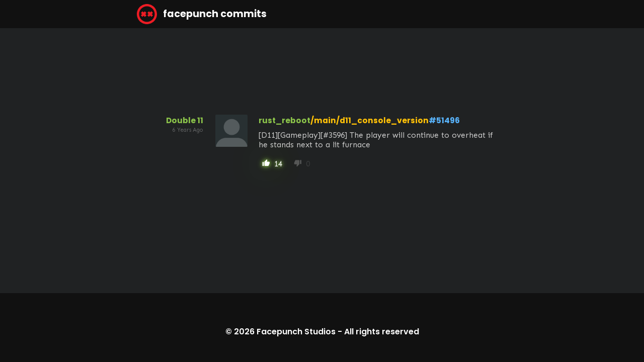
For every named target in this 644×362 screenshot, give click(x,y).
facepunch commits (202, 14)
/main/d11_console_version (370, 120)
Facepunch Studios (296, 332)
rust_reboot (285, 120)
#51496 (444, 120)
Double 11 (185, 120)
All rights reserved (382, 332)
